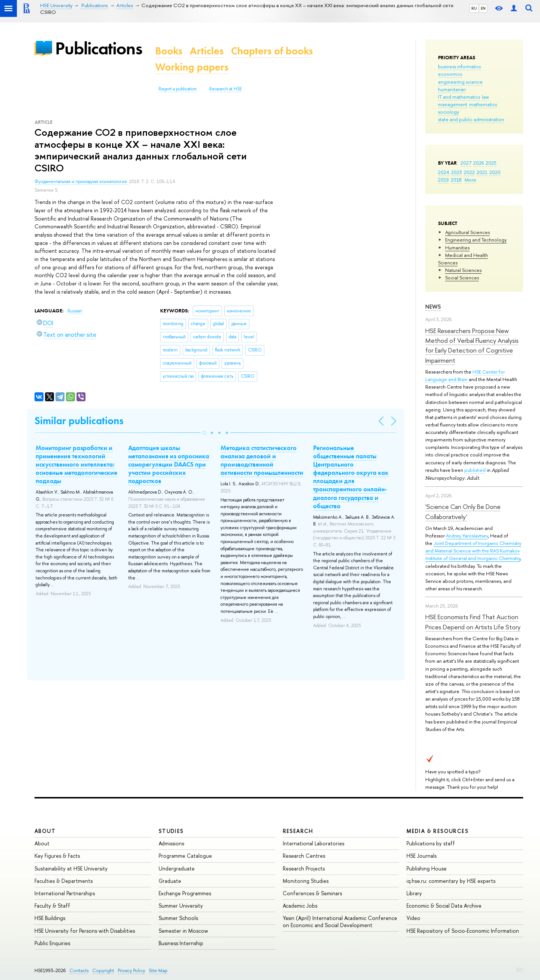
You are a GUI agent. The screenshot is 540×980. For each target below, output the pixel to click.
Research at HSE (226, 89)
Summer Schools (178, 918)
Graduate (170, 881)
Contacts (79, 970)
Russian (75, 311)
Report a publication (178, 89)
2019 (443, 180)
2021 (482, 172)
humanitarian (452, 89)
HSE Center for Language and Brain (465, 375)
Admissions (171, 843)
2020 (495, 172)
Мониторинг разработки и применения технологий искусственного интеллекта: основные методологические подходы (76, 464)
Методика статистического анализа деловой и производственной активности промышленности (262, 460)
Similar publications (79, 421)
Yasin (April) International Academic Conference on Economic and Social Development (340, 921)
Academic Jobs (300, 906)
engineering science (460, 82)
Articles (207, 51)
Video (413, 918)
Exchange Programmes (185, 893)
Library (414, 893)
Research (298, 831)
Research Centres (304, 856)
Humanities (457, 248)
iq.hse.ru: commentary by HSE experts (451, 881)
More (470, 180)
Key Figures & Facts (57, 856)
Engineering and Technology (476, 240)
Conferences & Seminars (312, 893)
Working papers (192, 67)
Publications (99, 48)
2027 (466, 163)
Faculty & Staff (52, 906)
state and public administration (471, 119)
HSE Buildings (50, 918)
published (475, 470)
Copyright (103, 970)
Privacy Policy (131, 970)
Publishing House (427, 868)
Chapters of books (272, 51)
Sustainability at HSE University (71, 868)
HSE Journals (421, 856)
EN (483, 8)
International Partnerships (65, 893)
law (485, 97)
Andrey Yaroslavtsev (467, 536)
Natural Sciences (463, 270)
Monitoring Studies (306, 881)
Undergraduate (177, 868)
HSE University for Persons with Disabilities (85, 931)
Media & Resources (437, 831)
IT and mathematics (459, 97)
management (453, 104)
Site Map (158, 970)
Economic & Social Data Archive (444, 906)
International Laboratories (313, 843)
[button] (204, 433)
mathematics (483, 104)
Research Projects (304, 868)
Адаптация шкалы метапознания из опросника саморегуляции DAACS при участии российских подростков (169, 464)
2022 (469, 172)
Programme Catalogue (185, 856)
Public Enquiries (52, 943)
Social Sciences (462, 278)
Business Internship (181, 943)
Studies (171, 831)
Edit (520, 969)
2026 (478, 163)
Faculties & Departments (64, 881)
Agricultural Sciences (467, 232)
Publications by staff (431, 843)
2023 (457, 172)
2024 (444, 172)
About (45, 831)
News (433, 307)
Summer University (181, 906)
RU (474, 8)
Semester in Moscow (183, 931)
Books (169, 51)
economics (450, 74)
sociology (448, 112)
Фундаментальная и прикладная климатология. (82, 182)
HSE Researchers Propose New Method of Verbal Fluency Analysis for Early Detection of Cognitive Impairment (472, 345)
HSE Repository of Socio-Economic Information (463, 931)
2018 (456, 180)
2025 (491, 163)
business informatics (459, 66)
